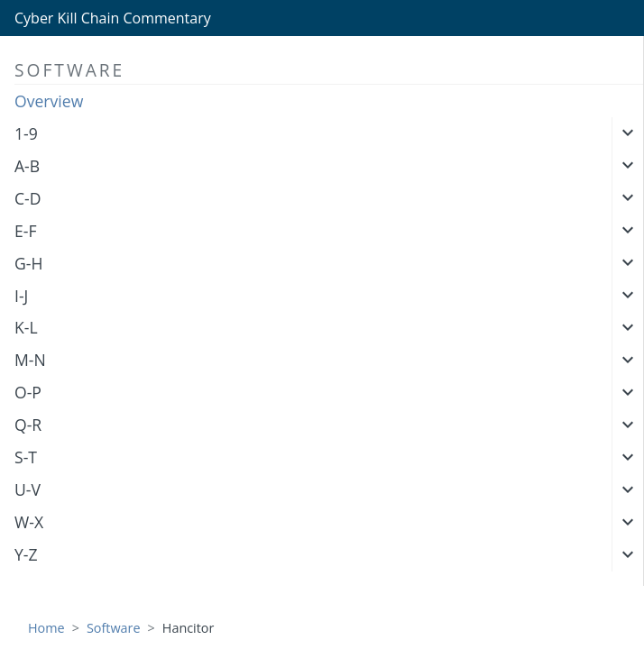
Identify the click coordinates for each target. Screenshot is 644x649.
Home (46, 628)
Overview (49, 101)
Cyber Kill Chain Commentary (113, 18)
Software (114, 628)
